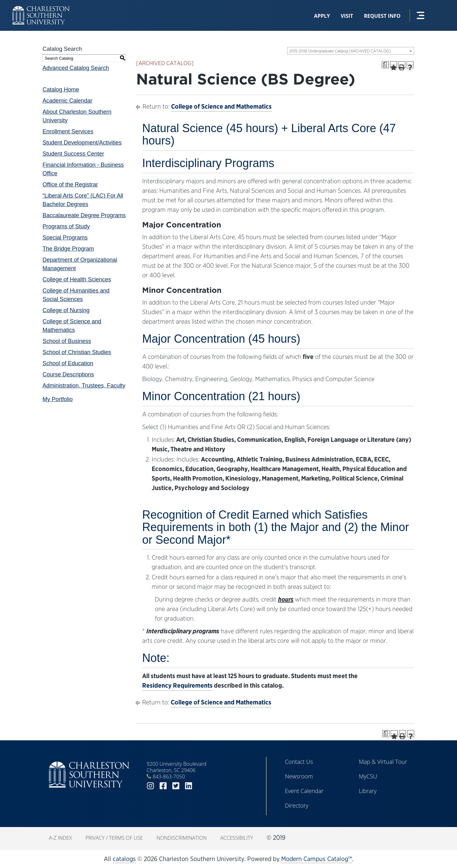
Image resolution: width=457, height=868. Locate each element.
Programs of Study (66, 226)
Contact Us (299, 762)
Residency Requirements (177, 685)
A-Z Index (60, 838)
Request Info (382, 16)
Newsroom (299, 776)
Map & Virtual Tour (383, 762)
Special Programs (65, 238)
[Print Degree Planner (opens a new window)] (385, 65)
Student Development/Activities (82, 143)
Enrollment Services (68, 131)
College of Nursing (66, 310)
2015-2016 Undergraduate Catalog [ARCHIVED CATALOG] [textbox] (340, 51)
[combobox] (351, 51)
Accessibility (237, 838)
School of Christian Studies (77, 352)
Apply (322, 16)
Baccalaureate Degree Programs (84, 215)
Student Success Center (73, 154)
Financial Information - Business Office (83, 169)
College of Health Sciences (77, 279)
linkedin (189, 786)
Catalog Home (61, 90)
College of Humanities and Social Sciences (76, 295)
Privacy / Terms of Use (114, 838)
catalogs (124, 859)
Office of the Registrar (70, 185)
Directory (297, 805)
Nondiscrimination (182, 838)
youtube (201, 786)
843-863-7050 (169, 777)
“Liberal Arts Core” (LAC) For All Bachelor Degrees (83, 200)
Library (368, 791)
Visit (347, 16)
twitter (176, 786)
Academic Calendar (67, 101)
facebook (163, 786)
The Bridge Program (68, 249)
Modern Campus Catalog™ (317, 859)
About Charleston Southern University (77, 116)
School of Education (68, 363)
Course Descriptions (68, 374)
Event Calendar (304, 791)
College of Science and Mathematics (72, 326)
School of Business (67, 341)
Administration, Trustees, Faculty (84, 386)
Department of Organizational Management (80, 264)
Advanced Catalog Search (76, 68)
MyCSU (368, 776)
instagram (150, 786)
